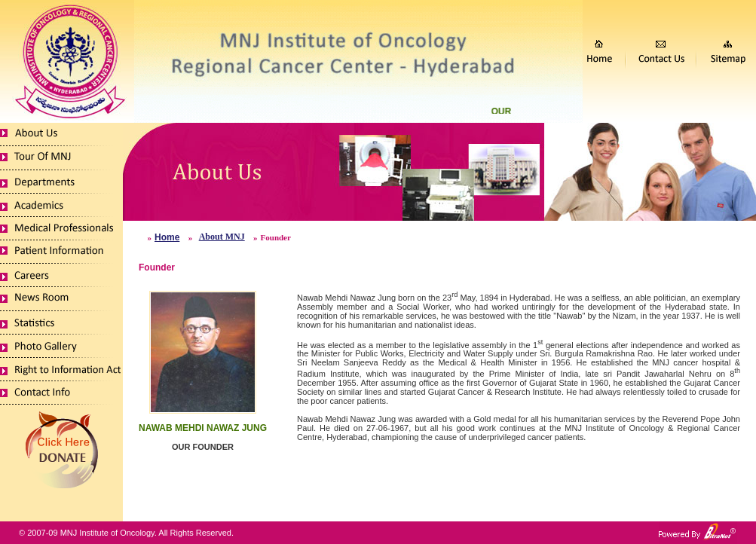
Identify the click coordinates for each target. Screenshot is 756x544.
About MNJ (222, 237)
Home (167, 237)
